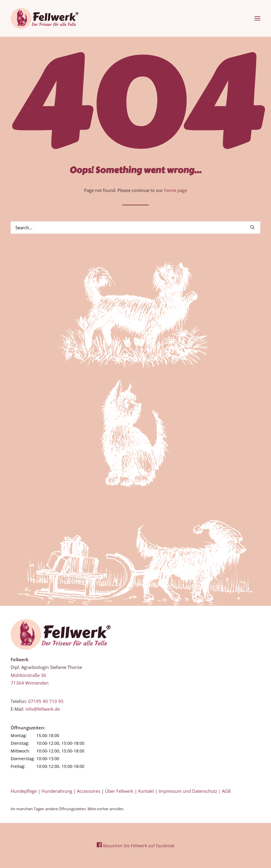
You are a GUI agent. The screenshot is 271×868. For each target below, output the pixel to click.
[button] (257, 18)
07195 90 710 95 (46, 701)
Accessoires (89, 791)
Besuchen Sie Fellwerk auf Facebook (135, 846)
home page (176, 190)
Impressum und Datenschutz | (190, 791)
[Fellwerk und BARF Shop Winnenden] (45, 18)
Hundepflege (24, 791)
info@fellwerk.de (43, 709)
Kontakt (146, 791)
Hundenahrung (57, 791)
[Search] (135, 228)
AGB (226, 791)
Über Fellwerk (119, 791)
